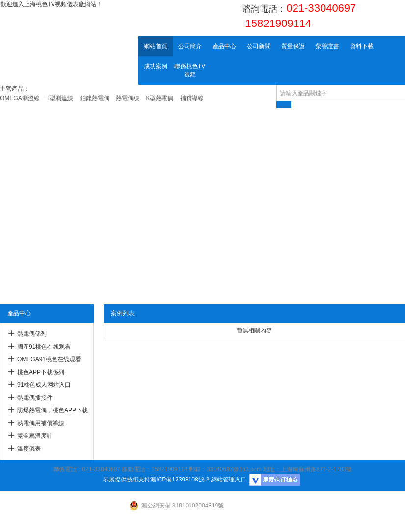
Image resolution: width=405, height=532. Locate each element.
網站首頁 (156, 46)
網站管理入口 (229, 480)
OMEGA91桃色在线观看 (49, 359)
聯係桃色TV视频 (190, 70)
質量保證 (293, 46)
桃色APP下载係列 (41, 372)
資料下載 (362, 46)
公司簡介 (190, 46)
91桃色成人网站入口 (44, 385)
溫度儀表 (29, 449)
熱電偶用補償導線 (41, 423)
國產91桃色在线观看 (44, 347)
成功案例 (156, 66)
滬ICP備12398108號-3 (180, 480)
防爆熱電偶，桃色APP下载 (53, 410)
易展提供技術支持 (127, 480)
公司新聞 (259, 46)
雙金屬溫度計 (35, 436)
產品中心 (224, 46)
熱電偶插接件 (35, 398)
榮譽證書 (327, 46)
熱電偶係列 (32, 334)
